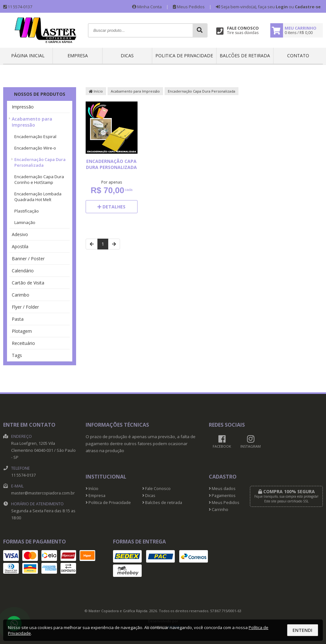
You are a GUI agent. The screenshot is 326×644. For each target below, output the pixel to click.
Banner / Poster (28, 259)
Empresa (78, 56)
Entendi (302, 630)
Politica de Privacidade (184, 56)
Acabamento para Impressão (32, 122)
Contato (298, 56)
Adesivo (20, 234)
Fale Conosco (156, 489)
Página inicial (28, 56)
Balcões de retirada (245, 56)
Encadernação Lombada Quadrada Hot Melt (38, 197)
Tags (17, 355)
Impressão (23, 107)
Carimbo (21, 295)
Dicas (127, 56)
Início (96, 91)
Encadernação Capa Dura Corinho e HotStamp (39, 179)
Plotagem (22, 331)
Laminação (25, 222)
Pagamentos (222, 496)
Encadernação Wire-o (35, 148)
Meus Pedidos (189, 7)
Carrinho (219, 510)
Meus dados (222, 489)
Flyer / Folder (25, 307)
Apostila (20, 246)
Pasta (18, 319)
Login (282, 7)
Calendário (23, 271)
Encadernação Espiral (35, 136)
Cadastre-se (308, 7)
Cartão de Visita (28, 283)
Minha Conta (147, 7)
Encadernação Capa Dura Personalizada (40, 162)
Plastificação (27, 211)
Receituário (23, 343)
